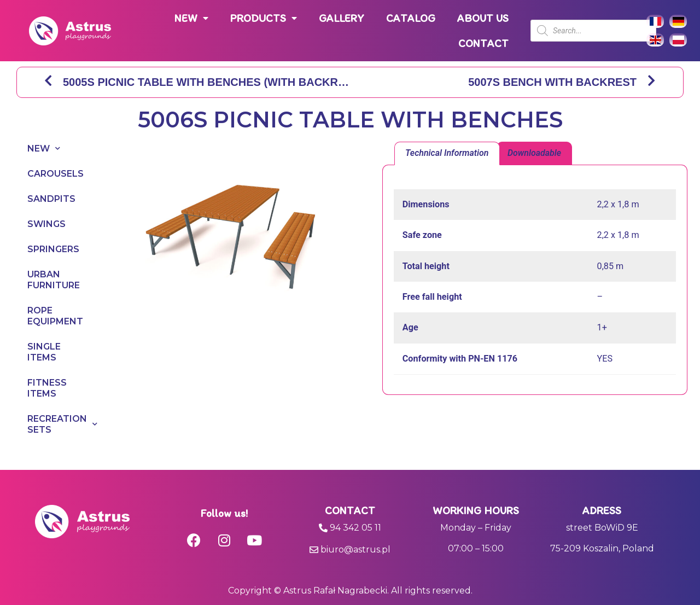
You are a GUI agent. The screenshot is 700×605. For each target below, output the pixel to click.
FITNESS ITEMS (47, 388)
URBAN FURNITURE (54, 280)
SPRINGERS (53, 249)
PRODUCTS (264, 18)
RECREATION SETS (54, 424)
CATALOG (411, 18)
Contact (350, 510)
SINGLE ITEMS (44, 352)
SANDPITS (51, 199)
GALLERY (342, 18)
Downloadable (534, 153)
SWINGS (46, 224)
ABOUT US (483, 18)
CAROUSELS (54, 174)
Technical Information (447, 153)
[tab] (447, 154)
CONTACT (483, 43)
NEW (191, 18)
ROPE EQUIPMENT (54, 316)
